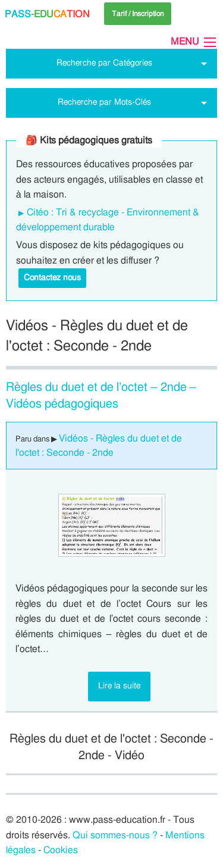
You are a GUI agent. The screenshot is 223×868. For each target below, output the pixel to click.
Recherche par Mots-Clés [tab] (104, 102)
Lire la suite (119, 686)
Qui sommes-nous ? (115, 835)
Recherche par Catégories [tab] (104, 63)
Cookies (61, 850)
